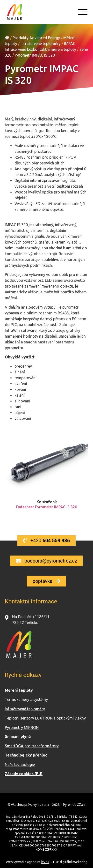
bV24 (45, 862)
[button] (46, 541)
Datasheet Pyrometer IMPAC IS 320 (47, 507)
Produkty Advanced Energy (36, 38)
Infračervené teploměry (41, 44)
